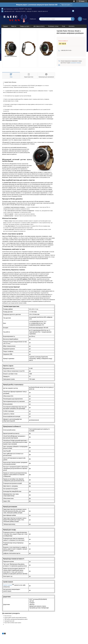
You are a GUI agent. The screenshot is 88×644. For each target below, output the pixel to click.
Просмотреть (66, 5)
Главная (5, 26)
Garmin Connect (8, 585)
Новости (14, 26)
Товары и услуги (24, 26)
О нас (64, 26)
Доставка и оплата (39, 26)
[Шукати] (73, 19)
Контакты (72, 26)
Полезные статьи (53, 26)
